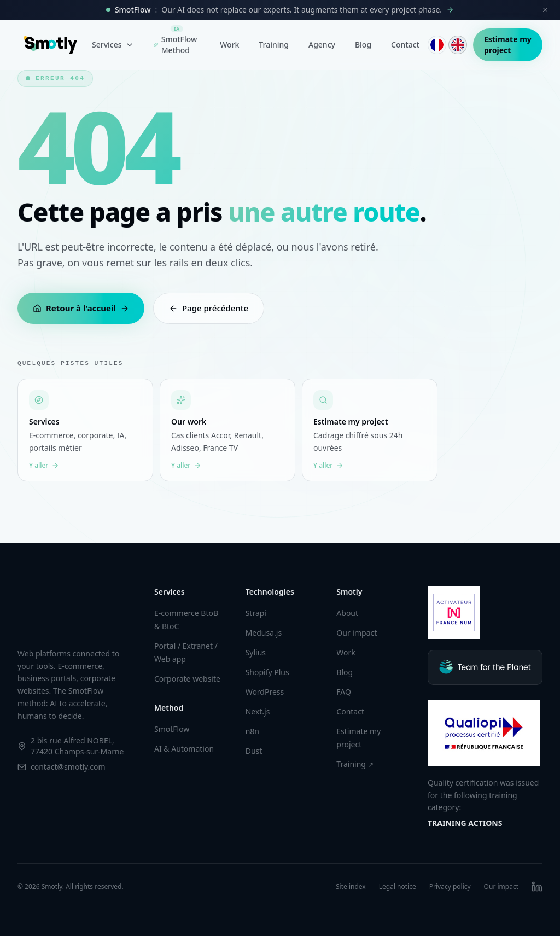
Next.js (258, 711)
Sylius (256, 652)
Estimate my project (508, 45)
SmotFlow (172, 729)
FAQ (344, 692)
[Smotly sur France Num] (454, 613)
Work (229, 45)
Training (274, 45)
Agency (322, 45)
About (347, 613)
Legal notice (398, 887)
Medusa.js (264, 633)
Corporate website (187, 679)
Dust (254, 751)
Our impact (357, 633)
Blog (363, 45)
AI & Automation (184, 749)
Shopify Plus (267, 672)
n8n (252, 731)
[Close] (545, 10)
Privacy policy (450, 887)
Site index (351, 887)
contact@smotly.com (68, 767)
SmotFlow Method (176, 42)
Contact (405, 45)
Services (113, 45)
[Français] (437, 45)
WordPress (265, 692)
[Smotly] (50, 45)
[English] (458, 45)
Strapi (256, 613)
